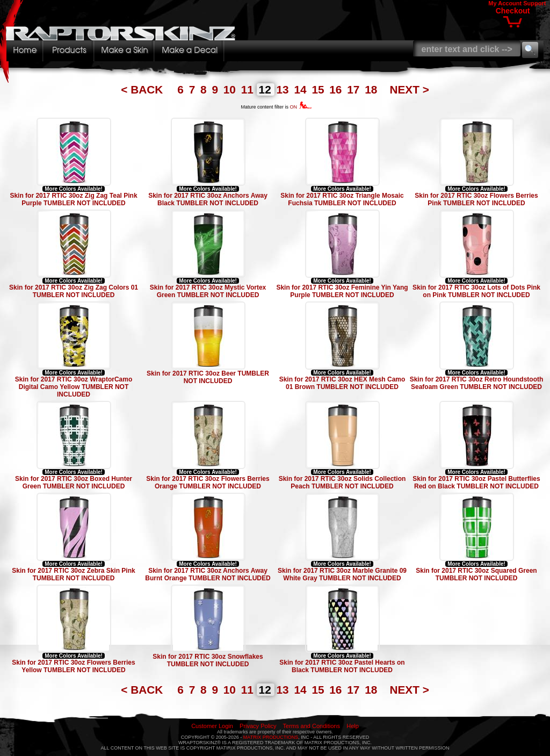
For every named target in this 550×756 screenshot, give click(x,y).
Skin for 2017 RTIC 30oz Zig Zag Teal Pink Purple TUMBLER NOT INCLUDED (73, 199)
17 (355, 89)
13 (284, 89)
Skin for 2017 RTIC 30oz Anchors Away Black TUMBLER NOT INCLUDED (208, 199)
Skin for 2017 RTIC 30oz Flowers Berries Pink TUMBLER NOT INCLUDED (476, 199)
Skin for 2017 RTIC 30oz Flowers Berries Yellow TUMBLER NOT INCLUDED (73, 666)
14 (302, 89)
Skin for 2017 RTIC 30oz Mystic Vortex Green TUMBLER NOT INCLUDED (208, 291)
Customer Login (212, 726)
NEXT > (409, 89)
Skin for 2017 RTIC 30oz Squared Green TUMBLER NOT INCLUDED (476, 574)
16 (337, 89)
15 (319, 89)
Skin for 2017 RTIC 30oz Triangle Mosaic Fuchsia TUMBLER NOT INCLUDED (342, 199)
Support (534, 3)
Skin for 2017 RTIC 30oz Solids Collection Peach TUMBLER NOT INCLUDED (342, 483)
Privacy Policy (258, 726)
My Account (505, 3)
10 (231, 89)
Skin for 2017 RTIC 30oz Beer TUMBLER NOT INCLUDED (208, 377)
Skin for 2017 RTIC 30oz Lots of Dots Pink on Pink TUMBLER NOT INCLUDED (476, 291)
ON (301, 107)
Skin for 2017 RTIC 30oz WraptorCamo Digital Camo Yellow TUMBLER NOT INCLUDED (74, 387)
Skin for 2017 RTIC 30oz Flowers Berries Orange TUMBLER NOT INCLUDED (208, 483)
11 (249, 89)
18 (372, 89)
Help (353, 726)
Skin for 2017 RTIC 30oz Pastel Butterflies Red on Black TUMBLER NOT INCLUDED (476, 483)
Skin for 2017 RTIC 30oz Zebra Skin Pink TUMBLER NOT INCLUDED (73, 574)
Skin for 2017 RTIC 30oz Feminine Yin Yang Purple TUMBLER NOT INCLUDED (342, 291)
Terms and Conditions (312, 726)
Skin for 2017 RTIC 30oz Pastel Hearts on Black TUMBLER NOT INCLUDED (342, 666)
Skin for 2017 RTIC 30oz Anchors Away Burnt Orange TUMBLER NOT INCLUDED (208, 574)
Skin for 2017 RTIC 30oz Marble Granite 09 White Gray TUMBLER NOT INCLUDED (342, 574)
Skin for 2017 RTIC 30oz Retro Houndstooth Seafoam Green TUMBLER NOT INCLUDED (477, 383)
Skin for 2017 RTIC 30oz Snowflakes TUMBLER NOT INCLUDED (208, 660)
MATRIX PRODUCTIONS (271, 737)
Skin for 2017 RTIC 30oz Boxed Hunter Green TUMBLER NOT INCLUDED (74, 483)
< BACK (143, 89)
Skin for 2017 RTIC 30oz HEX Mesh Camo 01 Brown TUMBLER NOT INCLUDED (342, 383)
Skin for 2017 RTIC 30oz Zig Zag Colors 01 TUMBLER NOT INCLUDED (74, 291)
